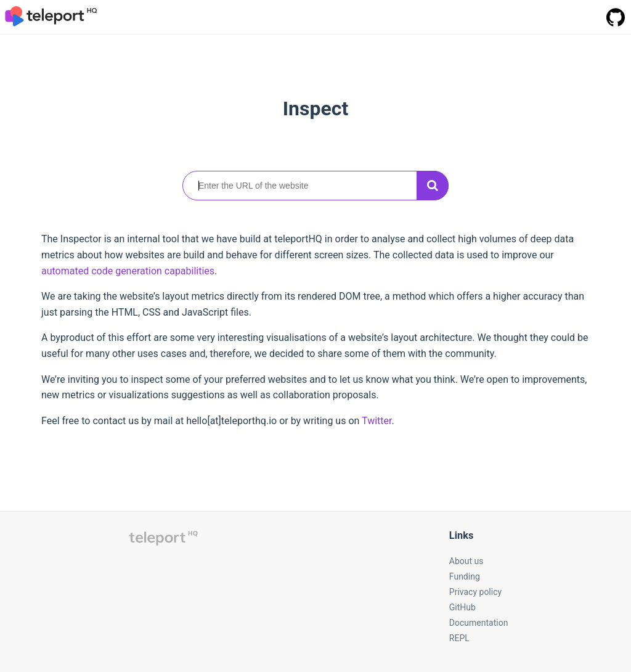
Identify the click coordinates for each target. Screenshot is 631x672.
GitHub (462, 607)
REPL (459, 638)
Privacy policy (475, 592)
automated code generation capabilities (128, 271)
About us (466, 561)
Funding (465, 576)
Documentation (479, 623)
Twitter (377, 421)
